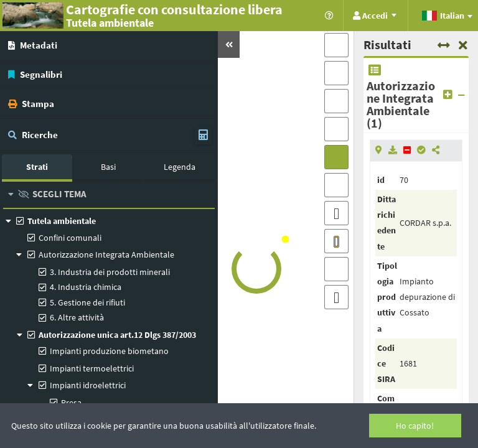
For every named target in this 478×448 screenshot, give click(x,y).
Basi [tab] (108, 167)
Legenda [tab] (180, 167)
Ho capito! (415, 426)
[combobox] (446, 16)
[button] (229, 44)
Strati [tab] (37, 167)
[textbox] (446, 16)
